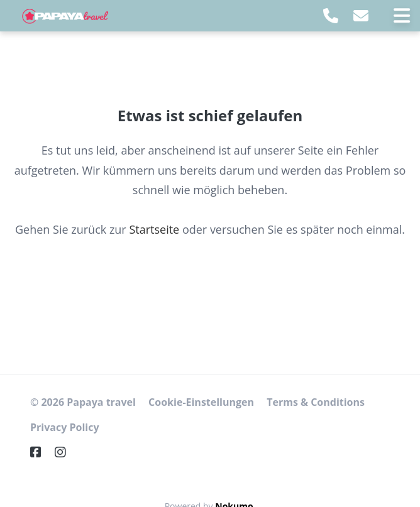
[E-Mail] (361, 15)
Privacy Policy (65, 427)
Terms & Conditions (316, 402)
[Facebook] (41, 452)
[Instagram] (65, 452)
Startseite (154, 229)
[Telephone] (331, 15)
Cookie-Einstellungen (201, 402)
